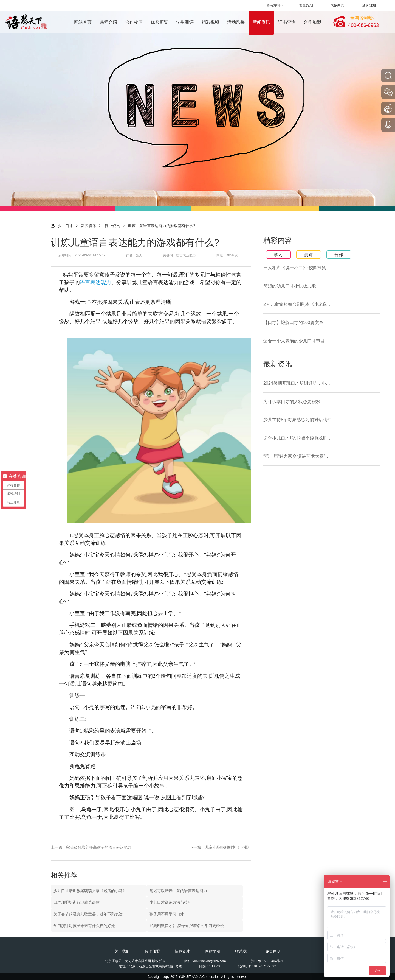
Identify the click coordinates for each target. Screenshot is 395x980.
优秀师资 (159, 22)
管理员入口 (307, 5)
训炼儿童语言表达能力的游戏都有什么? (162, 226)
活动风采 (236, 22)
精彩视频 (210, 22)
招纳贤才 (182, 951)
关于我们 (122, 951)
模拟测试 (337, 5)
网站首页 (83, 22)
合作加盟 (312, 22)
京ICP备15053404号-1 (267, 961)
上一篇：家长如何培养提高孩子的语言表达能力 (91, 847)
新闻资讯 (261, 22)
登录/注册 (369, 5)
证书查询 (287, 22)
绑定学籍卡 (276, 5)
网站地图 (213, 951)
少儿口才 (65, 226)
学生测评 (185, 22)
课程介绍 (108, 22)
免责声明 (273, 951)
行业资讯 (112, 226)
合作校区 (134, 22)
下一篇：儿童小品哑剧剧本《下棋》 (220, 847)
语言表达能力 (95, 282)
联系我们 (243, 951)
